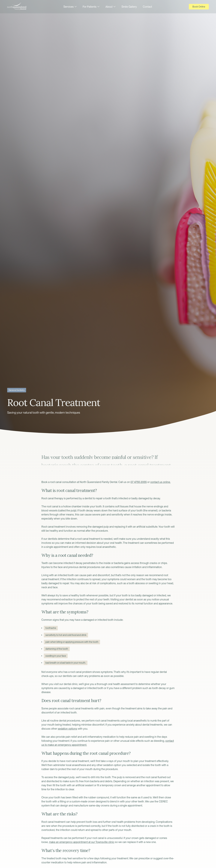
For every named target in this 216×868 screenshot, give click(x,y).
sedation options (67, 729)
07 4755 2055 (139, 482)
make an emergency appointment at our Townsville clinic (82, 842)
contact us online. (160, 482)
